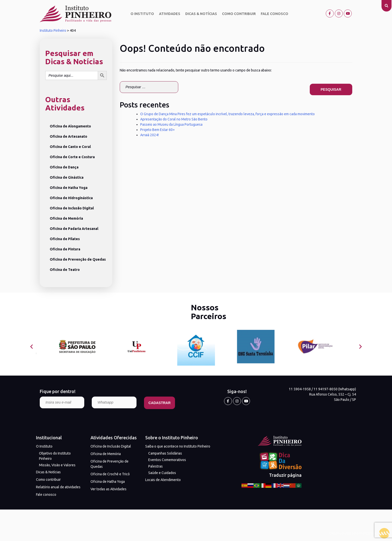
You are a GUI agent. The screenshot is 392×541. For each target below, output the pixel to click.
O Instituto (142, 14)
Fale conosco (274, 14)
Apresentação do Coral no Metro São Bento (174, 119)
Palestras (155, 466)
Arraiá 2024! (149, 135)
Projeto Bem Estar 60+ (157, 130)
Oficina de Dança (64, 167)
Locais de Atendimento (163, 480)
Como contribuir (239, 14)
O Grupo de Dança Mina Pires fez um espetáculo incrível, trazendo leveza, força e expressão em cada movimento (227, 114)
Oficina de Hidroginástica (71, 198)
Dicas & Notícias (201, 14)
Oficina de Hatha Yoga (69, 188)
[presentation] (32, 347)
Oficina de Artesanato (68, 136)
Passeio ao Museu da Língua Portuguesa (171, 124)
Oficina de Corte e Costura (72, 157)
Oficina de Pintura (65, 249)
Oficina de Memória (66, 218)
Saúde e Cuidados (162, 473)
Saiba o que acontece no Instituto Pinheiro (178, 446)
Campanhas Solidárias (165, 453)
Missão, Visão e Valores (57, 465)
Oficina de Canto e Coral (70, 147)
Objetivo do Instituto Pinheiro (55, 456)
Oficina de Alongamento (70, 126)
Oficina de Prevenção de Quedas (78, 259)
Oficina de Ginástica (67, 177)
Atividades (170, 14)
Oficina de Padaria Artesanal (74, 229)
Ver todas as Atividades (108, 489)
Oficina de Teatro (65, 270)
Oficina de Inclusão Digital (72, 208)
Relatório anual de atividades (58, 487)
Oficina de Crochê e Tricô (110, 474)
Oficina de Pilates (65, 239)
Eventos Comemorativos (167, 460)
